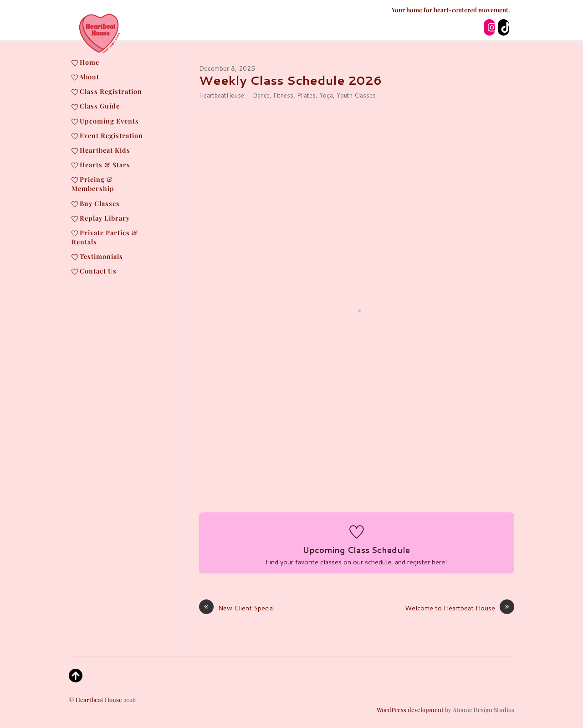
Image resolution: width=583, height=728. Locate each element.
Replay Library (101, 218)
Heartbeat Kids (101, 150)
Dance (261, 95)
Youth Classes (356, 95)
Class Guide (96, 106)
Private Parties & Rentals (105, 237)
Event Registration (107, 135)
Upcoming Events (105, 121)
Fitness (283, 95)
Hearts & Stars (101, 165)
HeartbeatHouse (222, 95)
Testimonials (97, 256)
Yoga (326, 95)
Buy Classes (96, 203)
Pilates (306, 95)
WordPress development (410, 710)
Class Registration (107, 91)
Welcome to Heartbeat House (460, 608)
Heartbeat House (99, 700)
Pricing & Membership (93, 184)
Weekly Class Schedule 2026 (290, 80)
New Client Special (237, 608)
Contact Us (94, 271)
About (85, 77)
